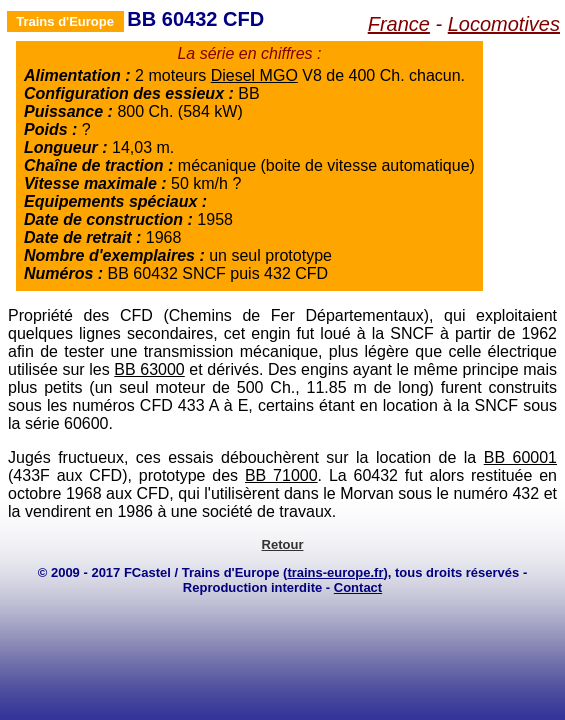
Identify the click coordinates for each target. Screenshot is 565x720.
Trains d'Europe (65, 21)
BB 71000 (281, 475)
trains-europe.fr (335, 572)
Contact (358, 587)
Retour (283, 544)
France (399, 24)
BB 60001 (520, 457)
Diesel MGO (254, 75)
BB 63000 (149, 369)
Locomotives (504, 24)
